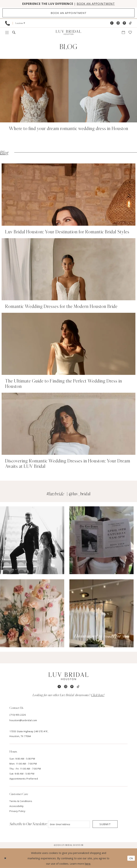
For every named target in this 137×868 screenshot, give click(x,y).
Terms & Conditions (21, 801)
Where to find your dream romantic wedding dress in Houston (69, 129)
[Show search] (14, 32)
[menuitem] (8, 23)
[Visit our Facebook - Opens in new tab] (112, 23)
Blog (4, 153)
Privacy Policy (17, 811)
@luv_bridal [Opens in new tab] (80, 494)
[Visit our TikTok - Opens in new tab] (130, 23)
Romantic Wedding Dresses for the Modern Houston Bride (61, 307)
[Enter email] (69, 824)
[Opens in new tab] (32, 540)
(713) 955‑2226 (18, 715)
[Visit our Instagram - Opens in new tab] (118, 23)
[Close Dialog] (5, 858)
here (88, 864)
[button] (20, 23)
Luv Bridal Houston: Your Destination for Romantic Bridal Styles (67, 232)
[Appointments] (68, 13)
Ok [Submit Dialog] (131, 858)
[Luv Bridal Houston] (68, 32)
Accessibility (17, 806)
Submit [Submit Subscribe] (105, 824)
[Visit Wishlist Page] (130, 32)
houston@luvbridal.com (23, 720)
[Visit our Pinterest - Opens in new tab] (124, 23)
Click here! (98, 695)
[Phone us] (8, 23)
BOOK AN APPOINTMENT (96, 4)
